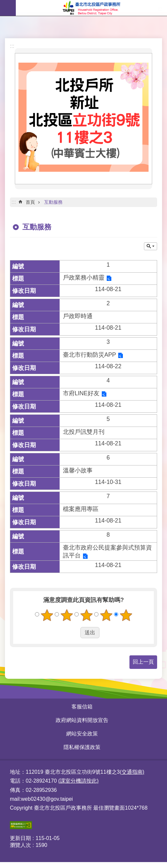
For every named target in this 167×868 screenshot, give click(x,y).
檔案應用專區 (81, 509)
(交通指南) (132, 772)
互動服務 (53, 202)
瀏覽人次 (20, 845)
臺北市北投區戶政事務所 (91, 8)
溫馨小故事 (78, 470)
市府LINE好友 (81, 393)
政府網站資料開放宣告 (82, 720)
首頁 (30, 202)
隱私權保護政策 (82, 747)
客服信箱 (82, 707)
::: (12, 46)
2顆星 (67, 615)
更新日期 (20, 838)
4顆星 (106, 615)
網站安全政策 (82, 734)
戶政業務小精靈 (84, 278)
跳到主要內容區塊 (3, 3)
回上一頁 (143, 662)
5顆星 (126, 615)
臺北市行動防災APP (89, 355)
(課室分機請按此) (79, 781)
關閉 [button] (151, 246)
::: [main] (14, 202)
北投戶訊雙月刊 (84, 432)
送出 (74, 633)
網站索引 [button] (8, 8)
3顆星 (86, 615)
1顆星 (47, 615)
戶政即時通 (78, 316)
